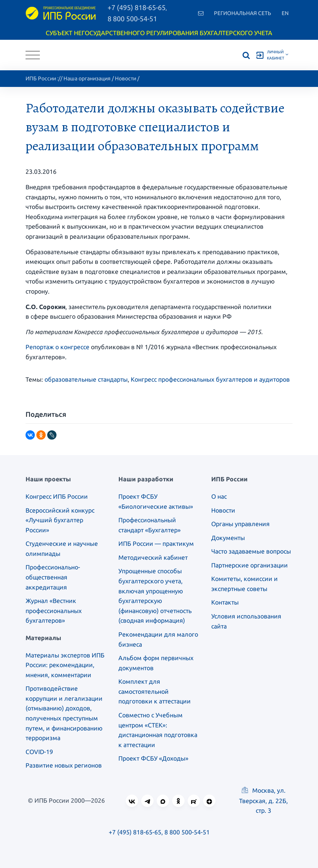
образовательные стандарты (86, 379)
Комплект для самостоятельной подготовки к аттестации (155, 691)
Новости (126, 78)
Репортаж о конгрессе (57, 347)
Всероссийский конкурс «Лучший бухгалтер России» (60, 520)
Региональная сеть (243, 13)
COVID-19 (39, 752)
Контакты (225, 602)
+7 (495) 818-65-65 (135, 832)
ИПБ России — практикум (156, 544)
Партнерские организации (250, 565)
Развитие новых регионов (64, 765)
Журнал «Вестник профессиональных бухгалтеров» (54, 611)
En (285, 13)
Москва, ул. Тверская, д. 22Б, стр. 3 (263, 800)
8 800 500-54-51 (132, 19)
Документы (228, 538)
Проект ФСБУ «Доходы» (153, 758)
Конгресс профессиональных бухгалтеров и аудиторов (210, 379)
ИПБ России (41, 78)
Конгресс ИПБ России (57, 496)
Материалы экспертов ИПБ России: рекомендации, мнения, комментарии (65, 665)
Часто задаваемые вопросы (251, 551)
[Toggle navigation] (33, 55)
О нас (219, 496)
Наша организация (87, 78)
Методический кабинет (153, 557)
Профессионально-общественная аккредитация (53, 577)
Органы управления (240, 524)
